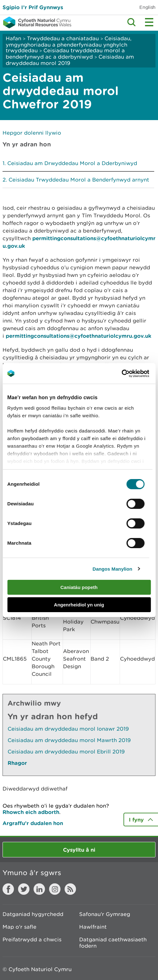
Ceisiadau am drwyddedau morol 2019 (70, 60)
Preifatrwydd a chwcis (32, 939)
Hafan (13, 38)
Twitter (24, 889)
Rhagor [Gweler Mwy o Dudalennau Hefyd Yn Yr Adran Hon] (17, 763)
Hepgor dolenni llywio (32, 133)
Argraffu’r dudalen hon (33, 823)
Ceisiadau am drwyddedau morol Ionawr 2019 (68, 729)
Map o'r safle (19, 927)
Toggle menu (149, 22)
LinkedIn (39, 889)
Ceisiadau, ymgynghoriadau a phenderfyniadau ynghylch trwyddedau (69, 44)
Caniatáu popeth (79, 587)
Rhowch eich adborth (31, 812)
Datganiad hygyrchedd (33, 914)
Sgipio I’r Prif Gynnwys (33, 7)
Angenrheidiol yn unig (79, 605)
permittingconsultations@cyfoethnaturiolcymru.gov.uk (79, 336)
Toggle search (131, 22)
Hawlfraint (93, 927)
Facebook (8, 889)
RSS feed (70, 889)
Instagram (55, 889)
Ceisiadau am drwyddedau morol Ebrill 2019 (66, 752)
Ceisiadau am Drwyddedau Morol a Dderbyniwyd (72, 163)
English (147, 7)
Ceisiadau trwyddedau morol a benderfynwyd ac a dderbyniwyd (65, 54)
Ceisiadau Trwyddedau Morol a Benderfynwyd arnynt (79, 180)
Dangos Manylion (112, 569)
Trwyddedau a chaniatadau (63, 38)
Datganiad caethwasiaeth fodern (113, 943)
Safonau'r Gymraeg (105, 914)
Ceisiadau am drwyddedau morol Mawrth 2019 (69, 740)
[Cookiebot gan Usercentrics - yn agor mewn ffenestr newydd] (132, 374)
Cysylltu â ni (79, 850)
